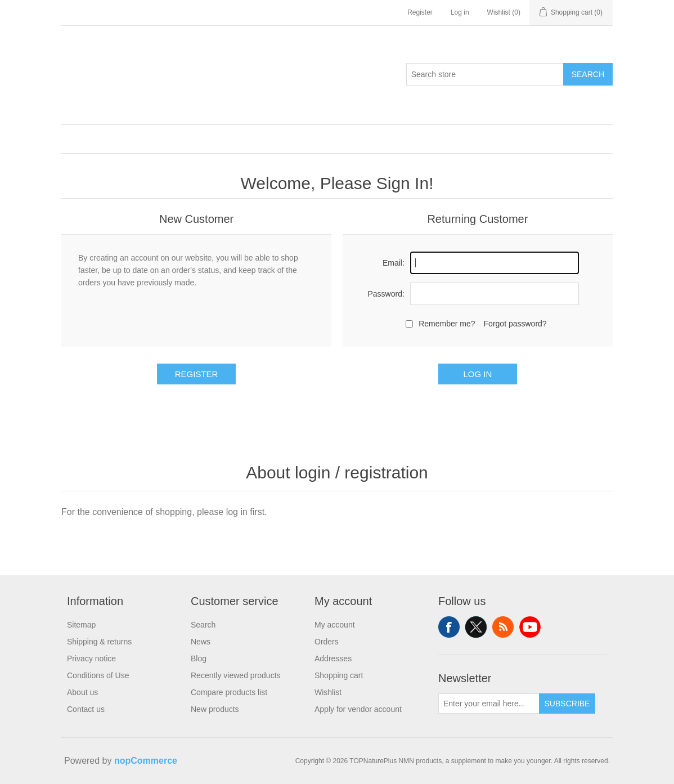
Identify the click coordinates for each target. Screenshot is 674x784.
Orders (327, 642)
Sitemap (81, 625)
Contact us (86, 709)
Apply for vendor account (358, 709)
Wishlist (328, 692)
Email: (394, 263)
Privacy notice (91, 658)
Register (420, 12)
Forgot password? (515, 324)
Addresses (333, 658)
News (201, 642)
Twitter (476, 627)
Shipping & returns (99, 642)
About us (82, 692)
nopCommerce (146, 761)
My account (335, 625)
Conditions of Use (98, 675)
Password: (386, 294)
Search (588, 74)
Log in (460, 12)
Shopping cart (339, 675)
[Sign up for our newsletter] (489, 704)
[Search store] (485, 74)
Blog (199, 658)
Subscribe (567, 704)
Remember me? (447, 324)
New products (215, 709)
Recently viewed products (236, 675)
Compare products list (229, 692)
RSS (503, 627)
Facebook (449, 627)
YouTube (530, 627)
